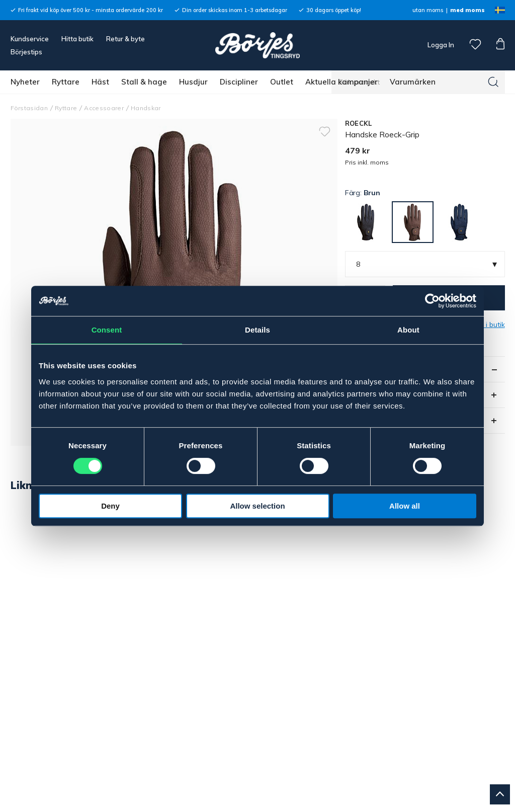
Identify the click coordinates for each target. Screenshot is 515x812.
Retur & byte (125, 39)
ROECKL (359, 123)
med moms (467, 10)
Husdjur (193, 82)
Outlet (282, 82)
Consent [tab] (107, 330)
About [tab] (408, 330)
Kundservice (30, 39)
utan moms (428, 10)
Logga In (440, 45)
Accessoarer (104, 108)
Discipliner (239, 82)
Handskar (146, 108)
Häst (100, 82)
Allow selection (257, 506)
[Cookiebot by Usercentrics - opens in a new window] (432, 301)
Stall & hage (144, 82)
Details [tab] (257, 330)
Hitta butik (77, 39)
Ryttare (66, 82)
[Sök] (493, 82)
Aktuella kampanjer (341, 82)
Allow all (405, 506)
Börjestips (26, 52)
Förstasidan (29, 108)
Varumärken (413, 82)
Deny (110, 506)
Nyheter (25, 82)
